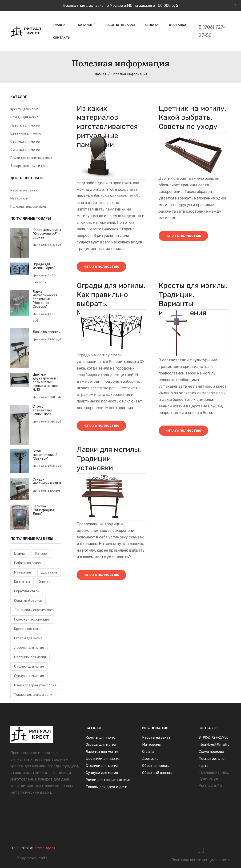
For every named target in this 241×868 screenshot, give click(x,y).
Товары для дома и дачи (29, 166)
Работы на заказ (120, 25)
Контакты (62, 38)
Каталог (85, 25)
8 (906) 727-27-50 (212, 31)
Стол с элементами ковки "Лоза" (43, 410)
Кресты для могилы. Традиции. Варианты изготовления (191, 301)
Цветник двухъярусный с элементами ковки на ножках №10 (46, 382)
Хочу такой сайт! (33, 858)
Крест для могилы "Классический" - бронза (47, 234)
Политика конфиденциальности (201, 860)
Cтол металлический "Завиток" (45, 455)
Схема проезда (211, 752)
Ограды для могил (24, 117)
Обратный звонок (28, 601)
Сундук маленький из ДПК (47, 482)
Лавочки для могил (25, 125)
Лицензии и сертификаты (35, 610)
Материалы (19, 198)
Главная (60, 25)
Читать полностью (104, 267)
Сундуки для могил (25, 150)
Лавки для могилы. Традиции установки (109, 462)
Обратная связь (27, 591)
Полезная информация (28, 207)
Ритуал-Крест (44, 848)
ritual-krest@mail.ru (214, 745)
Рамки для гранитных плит (32, 158)
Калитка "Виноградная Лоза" (44, 510)
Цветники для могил (26, 133)
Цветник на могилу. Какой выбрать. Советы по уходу (193, 118)
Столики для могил (25, 142)
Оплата (152, 25)
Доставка (177, 25)
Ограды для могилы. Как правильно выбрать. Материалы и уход (109, 306)
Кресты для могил (24, 109)
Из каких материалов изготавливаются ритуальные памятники (107, 127)
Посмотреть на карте (212, 762)
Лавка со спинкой (47, 332)
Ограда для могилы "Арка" (44, 266)
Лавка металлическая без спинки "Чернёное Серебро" (45, 299)
